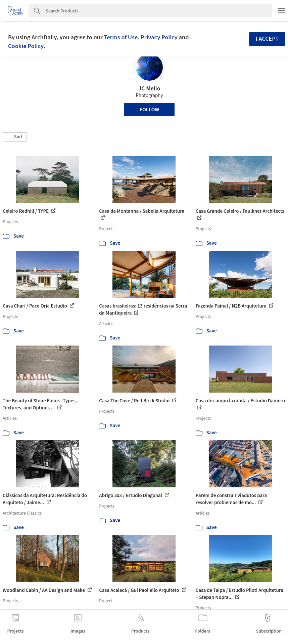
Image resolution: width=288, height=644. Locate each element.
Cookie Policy (26, 46)
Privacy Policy (159, 37)
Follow (149, 110)
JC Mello (149, 89)
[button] (15, 137)
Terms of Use (121, 37)
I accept (267, 39)
